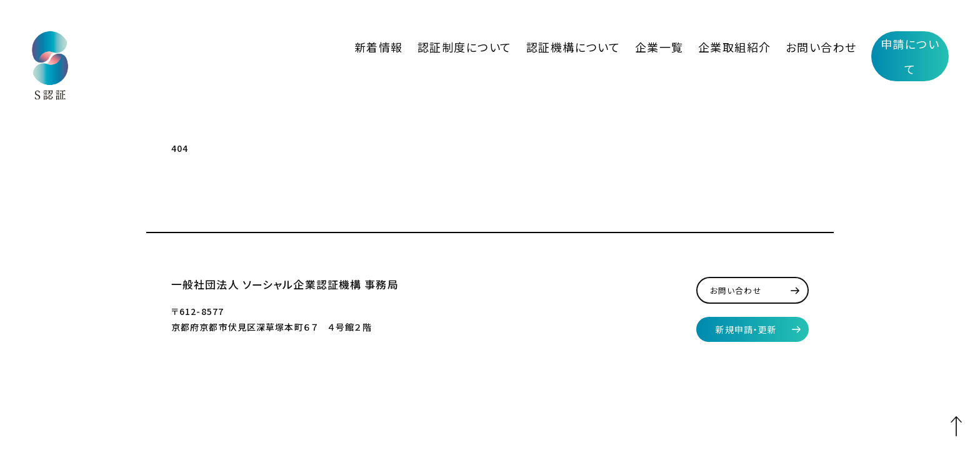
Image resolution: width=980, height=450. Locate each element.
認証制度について (555, 43)
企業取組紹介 (765, 43)
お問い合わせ (832, 43)
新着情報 (489, 43)
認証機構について (640, 43)
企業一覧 (706, 43)
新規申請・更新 (747, 323)
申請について (910, 44)
